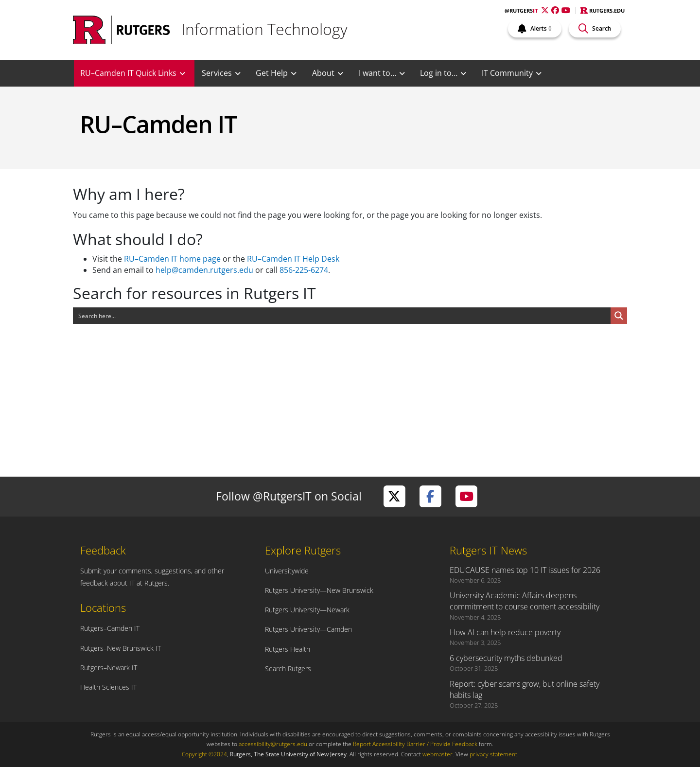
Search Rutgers (288, 669)
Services (217, 73)
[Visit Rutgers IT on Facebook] (430, 496)
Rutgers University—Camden (308, 629)
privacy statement (493, 754)
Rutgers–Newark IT (109, 668)
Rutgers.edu (603, 10)
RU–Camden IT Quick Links (128, 73)
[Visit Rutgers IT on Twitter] (394, 496)
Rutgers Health (288, 649)
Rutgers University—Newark (307, 610)
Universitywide (287, 571)
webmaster (437, 754)
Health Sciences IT (108, 687)
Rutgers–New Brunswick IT (121, 648)
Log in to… (439, 73)
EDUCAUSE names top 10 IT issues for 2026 (525, 570)
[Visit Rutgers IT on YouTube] (466, 496)
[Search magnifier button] (619, 316)
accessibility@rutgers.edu (273, 744)
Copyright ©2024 (204, 754)
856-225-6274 (304, 270)
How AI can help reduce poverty (505, 632)
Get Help (272, 73)
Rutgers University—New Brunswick (319, 590)
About (323, 73)
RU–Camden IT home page (172, 259)
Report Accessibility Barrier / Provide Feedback (415, 744)
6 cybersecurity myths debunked (506, 658)
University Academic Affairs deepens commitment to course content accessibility (525, 601)
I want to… (377, 73)
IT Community (507, 73)
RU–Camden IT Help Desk (293, 259)
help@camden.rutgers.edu (204, 270)
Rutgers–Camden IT (110, 628)
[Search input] (342, 316)
